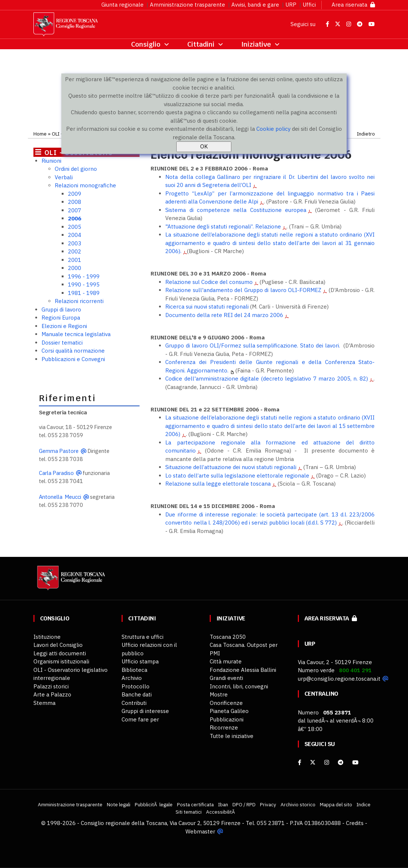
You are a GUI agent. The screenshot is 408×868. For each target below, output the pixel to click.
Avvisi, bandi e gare (255, 5)
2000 (75, 268)
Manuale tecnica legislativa (76, 334)
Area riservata (353, 5)
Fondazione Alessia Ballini (243, 670)
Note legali (119, 804)
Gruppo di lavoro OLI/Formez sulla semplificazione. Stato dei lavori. (252, 345)
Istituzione (47, 637)
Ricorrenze (224, 727)
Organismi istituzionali (61, 661)
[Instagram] (327, 762)
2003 (75, 243)
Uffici (309, 5)
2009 (75, 194)
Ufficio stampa (140, 661)
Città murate (226, 661)
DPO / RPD (244, 804)
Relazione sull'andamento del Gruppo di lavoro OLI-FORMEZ (243, 290)
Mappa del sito (336, 804)
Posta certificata (195, 804)
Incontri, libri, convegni (239, 686)
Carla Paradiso (56, 473)
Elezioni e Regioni (64, 326)
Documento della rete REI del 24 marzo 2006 (224, 315)
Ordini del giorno (76, 169)
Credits (355, 823)
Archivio (132, 678)
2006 (75, 218)
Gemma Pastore (59, 451)
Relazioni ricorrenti (79, 301)
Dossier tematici (62, 343)
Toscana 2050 (228, 637)
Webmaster (200, 831)
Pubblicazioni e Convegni (73, 359)
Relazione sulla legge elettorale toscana (218, 484)
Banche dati (137, 694)
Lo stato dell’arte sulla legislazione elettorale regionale (237, 476)
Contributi (134, 703)
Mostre (219, 694)
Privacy (268, 804)
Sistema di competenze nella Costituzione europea (236, 210)
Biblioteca (134, 670)
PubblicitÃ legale (154, 804)
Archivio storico (298, 804)
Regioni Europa (61, 318)
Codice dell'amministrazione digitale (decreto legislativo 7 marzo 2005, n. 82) (267, 379)
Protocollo (136, 686)
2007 (75, 210)
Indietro (366, 134)
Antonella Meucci (60, 497)
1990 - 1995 (84, 284)
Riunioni (51, 161)
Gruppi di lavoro (61, 309)
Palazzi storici (51, 686)
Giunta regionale (122, 5)
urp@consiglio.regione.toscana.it (339, 679)
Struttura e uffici (142, 637)
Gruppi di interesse (145, 711)
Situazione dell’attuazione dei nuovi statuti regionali (231, 467)
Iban (223, 804)
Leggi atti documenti (60, 653)
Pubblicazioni (227, 719)
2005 (75, 227)
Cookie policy (273, 129)
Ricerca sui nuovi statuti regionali (207, 307)
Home (40, 134)
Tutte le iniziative (232, 736)
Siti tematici (189, 812)
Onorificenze (226, 703)
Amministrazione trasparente (187, 5)
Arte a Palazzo (52, 694)
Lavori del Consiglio (58, 645)
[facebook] (299, 762)
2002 (75, 251)
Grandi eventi (226, 678)
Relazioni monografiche (85, 185)
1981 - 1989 (84, 293)
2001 (75, 260)
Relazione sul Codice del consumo (209, 282)
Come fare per (140, 719)
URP (291, 5)
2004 (75, 235)
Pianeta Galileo (229, 711)
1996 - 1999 (84, 276)
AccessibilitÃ (221, 812)
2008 (75, 202)
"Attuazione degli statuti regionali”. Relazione (223, 226)
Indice (364, 804)
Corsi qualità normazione (73, 351)
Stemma (44, 703)
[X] (313, 762)
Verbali (64, 177)
